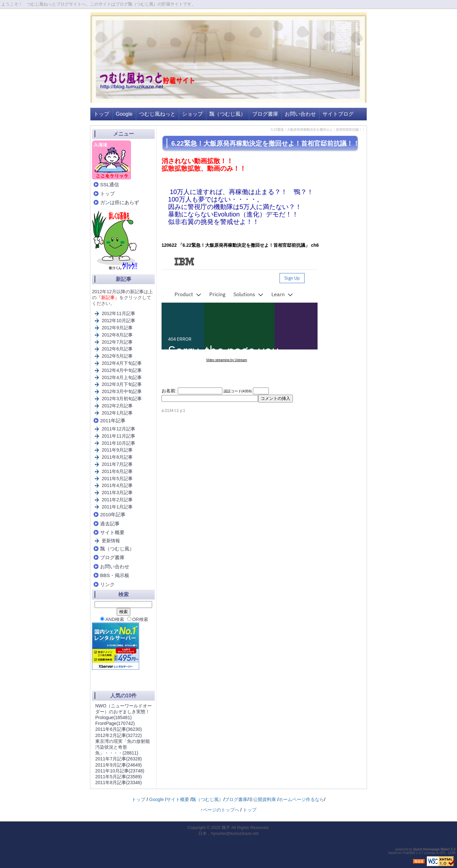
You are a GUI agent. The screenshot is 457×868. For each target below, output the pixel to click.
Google (124, 114)
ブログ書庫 (265, 114)
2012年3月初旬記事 (122, 399)
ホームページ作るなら (301, 799)
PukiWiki (409, 853)
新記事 (124, 279)
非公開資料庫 (262, 799)
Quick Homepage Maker (431, 849)
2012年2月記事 (117, 406)
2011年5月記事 (117, 479)
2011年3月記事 (117, 493)
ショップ (192, 114)
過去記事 (110, 524)
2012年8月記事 (117, 335)
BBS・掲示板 (115, 575)
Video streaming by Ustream (227, 360)
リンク (107, 584)
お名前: (170, 391)
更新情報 (111, 541)
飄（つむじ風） (228, 114)
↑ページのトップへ (220, 810)
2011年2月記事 (117, 500)
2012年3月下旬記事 (122, 384)
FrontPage (115, 723)
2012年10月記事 (118, 321)
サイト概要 (112, 532)
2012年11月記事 (118, 313)
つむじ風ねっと (157, 114)
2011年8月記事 (117, 457)
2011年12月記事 (118, 429)
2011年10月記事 (118, 443)
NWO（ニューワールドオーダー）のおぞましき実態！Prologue (124, 712)
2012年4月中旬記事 (122, 370)
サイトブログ (338, 114)
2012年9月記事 (117, 328)
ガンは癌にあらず (120, 202)
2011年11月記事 (118, 436)
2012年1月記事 (117, 413)
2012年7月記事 (117, 342)
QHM (452, 853)
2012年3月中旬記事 (122, 391)
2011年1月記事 (117, 507)
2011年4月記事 (117, 485)
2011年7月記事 (117, 464)
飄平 (226, 828)
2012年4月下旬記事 (122, 363)
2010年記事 (113, 514)
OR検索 (138, 619)
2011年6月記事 (117, 471)
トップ (101, 114)
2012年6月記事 (117, 349)
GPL (443, 853)
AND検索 (112, 619)
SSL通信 (110, 184)
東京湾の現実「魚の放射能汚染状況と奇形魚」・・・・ (123, 747)
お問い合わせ (300, 114)
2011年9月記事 (117, 450)
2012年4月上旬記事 (122, 377)
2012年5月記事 (117, 356)
